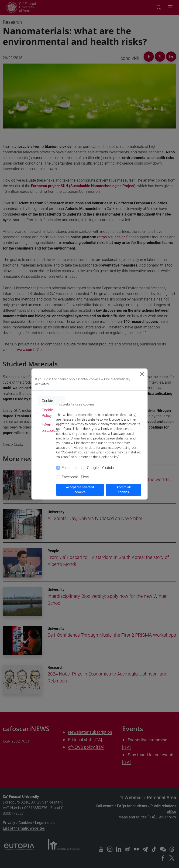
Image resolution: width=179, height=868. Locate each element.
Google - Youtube (101, 468)
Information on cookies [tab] (51, 428)
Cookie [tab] (47, 401)
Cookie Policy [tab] (47, 413)
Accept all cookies (124, 490)
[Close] (142, 374)
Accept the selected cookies (80, 490)
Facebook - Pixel (75, 477)
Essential (69, 468)
